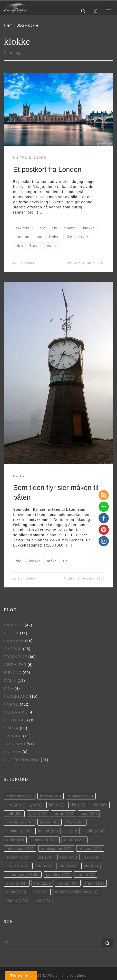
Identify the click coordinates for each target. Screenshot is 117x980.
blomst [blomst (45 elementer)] (51, 796)
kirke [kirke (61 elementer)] (15, 840)
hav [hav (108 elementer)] (75, 822)
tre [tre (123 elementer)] (42, 883)
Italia (10, 681)
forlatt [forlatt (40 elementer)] (64, 814)
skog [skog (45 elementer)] (69, 857)
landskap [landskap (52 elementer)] (44, 840)
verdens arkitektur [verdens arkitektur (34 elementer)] (76, 892)
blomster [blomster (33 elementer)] (81, 796)
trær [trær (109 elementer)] (95, 883)
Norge (11, 704)
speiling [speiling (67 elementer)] (58, 875)
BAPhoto (14, 625)
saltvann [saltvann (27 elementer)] (19, 857)
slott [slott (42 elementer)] (43, 866)
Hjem (8, 25)
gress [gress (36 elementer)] (50, 822)
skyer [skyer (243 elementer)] (17, 866)
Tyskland (14, 744)
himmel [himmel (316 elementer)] (19, 831)
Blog (20, 25)
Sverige (13, 736)
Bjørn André (26, 263)
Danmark (14, 641)
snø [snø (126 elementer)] (68, 866)
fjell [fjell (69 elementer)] (14, 814)
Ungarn (13, 752)
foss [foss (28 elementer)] (89, 814)
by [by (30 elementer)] (35, 805)
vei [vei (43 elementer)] (41, 892)
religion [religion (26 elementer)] (90, 849)
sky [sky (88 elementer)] (92, 857)
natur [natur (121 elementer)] (75, 840)
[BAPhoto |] (16, 8)
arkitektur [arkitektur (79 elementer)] (20, 796)
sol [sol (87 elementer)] (91, 866)
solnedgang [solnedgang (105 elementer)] (23, 875)
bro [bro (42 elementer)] (14, 805)
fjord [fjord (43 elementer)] (38, 814)
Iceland (13, 673)
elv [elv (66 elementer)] (100, 805)
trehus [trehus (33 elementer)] (68, 883)
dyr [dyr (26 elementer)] (78, 805)
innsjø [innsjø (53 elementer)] (48, 831)
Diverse (13, 649)
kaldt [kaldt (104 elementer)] (95, 831)
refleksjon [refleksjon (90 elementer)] (20, 849)
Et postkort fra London (47, 169)
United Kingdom (22, 760)
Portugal (15, 720)
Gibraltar (15, 665)
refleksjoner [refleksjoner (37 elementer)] (56, 849)
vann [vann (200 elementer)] (16, 892)
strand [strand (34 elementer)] (17, 883)
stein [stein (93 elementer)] (86, 875)
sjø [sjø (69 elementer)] (45, 857)
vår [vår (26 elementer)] (43, 901)
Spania (11, 728)
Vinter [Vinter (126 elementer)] (17, 901)
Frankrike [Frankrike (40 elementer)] (20, 822)
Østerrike (16, 712)
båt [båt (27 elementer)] (56, 805)
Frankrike (16, 657)
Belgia (11, 633)
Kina (9, 688)
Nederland (16, 696)
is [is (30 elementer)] (71, 831)
